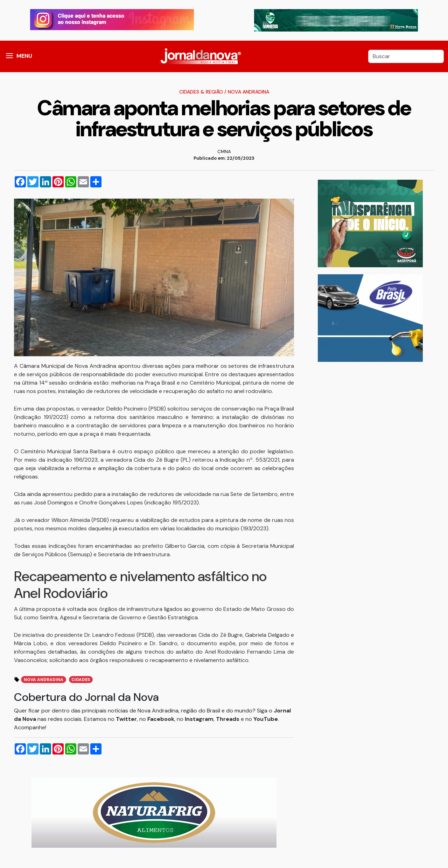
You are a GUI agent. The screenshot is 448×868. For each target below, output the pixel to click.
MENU (24, 56)
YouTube (266, 719)
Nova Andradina (248, 92)
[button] (9, 56)
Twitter (126, 719)
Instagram (199, 719)
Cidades (81, 680)
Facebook (161, 719)
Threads (228, 719)
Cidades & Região (201, 92)
